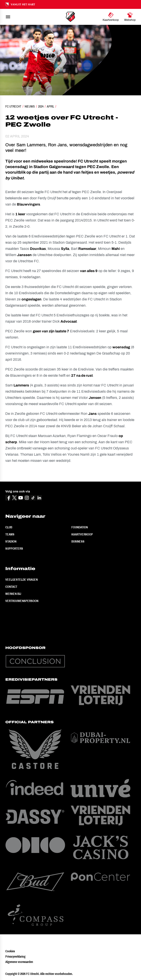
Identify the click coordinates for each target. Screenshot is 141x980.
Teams (10, 534)
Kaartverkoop (82, 534)
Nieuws (30, 106)
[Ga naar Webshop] (130, 17)
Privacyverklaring (15, 956)
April (50, 106)
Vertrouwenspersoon (22, 601)
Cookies (10, 951)
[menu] (8, 17)
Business (78, 541)
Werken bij (13, 594)
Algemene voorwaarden (19, 962)
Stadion (11, 541)
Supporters (14, 549)
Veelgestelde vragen (22, 580)
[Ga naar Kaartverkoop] (111, 17)
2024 (41, 106)
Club (9, 527)
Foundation (80, 527)
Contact (11, 587)
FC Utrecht (13, 106)
